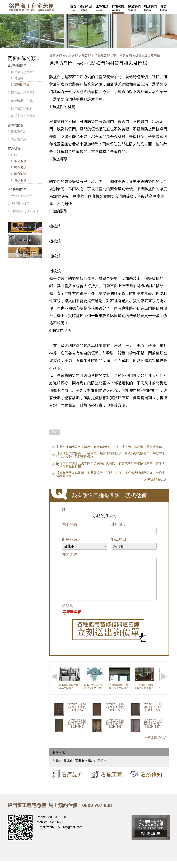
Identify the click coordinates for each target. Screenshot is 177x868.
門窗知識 (65, 56)
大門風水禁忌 (20, 204)
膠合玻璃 (20, 174)
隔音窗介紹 (19, 139)
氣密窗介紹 (19, 132)
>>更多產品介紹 (155, 745)
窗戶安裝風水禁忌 (23, 116)
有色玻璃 (20, 167)
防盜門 (86, 56)
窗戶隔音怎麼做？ (23, 72)
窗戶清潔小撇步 (22, 108)
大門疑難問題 (17, 190)
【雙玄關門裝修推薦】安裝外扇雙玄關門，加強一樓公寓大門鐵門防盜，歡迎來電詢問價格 (111, 474)
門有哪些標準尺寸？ (25, 212)
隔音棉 (19, 78)
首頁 (52, 56)
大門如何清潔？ (22, 196)
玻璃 (14, 155)
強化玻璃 (20, 161)
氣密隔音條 (22, 85)
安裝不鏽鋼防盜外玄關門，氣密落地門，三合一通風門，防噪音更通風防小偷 (109, 447)
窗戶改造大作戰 (22, 100)
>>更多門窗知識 (155, 480)
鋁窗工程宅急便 (31, 7)
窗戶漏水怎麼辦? (23, 93)
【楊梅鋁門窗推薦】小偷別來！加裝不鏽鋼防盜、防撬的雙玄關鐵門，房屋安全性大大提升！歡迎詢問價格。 (111, 455)
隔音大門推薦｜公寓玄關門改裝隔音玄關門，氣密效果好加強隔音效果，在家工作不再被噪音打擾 (111, 465)
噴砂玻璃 (20, 180)
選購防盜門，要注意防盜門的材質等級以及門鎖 (127, 56)
